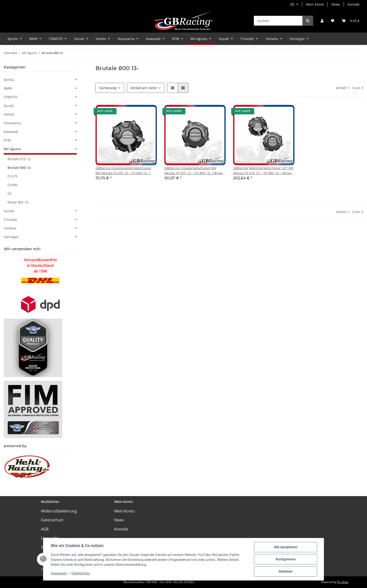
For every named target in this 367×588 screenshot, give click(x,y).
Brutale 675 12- (19, 159)
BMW (8, 88)
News (336, 4)
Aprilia (9, 80)
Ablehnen (285, 571)
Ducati (9, 106)
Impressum (59, 573)
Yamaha (10, 228)
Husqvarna (12, 123)
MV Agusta (12, 149)
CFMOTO (11, 97)
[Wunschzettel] (333, 21)
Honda (9, 114)
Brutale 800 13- (20, 168)
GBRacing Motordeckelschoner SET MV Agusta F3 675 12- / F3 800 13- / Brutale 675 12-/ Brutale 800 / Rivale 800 (264, 171)
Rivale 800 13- (18, 202)
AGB (45, 529)
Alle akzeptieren (285, 547)
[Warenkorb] (351, 21)
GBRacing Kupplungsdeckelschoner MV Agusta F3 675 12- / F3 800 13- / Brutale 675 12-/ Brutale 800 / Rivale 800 (124, 171)
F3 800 (13, 185)
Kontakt (354, 4)
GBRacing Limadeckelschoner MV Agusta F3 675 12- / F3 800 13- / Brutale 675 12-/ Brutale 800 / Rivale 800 (195, 171)
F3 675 (13, 176)
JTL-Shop (343, 582)
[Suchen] (278, 21)
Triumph (11, 220)
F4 (9, 194)
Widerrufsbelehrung (59, 511)
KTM (7, 140)
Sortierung (108, 88)
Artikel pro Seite (144, 88)
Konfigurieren (285, 559)
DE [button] (292, 4)
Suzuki (9, 211)
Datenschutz (52, 520)
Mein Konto (315, 4)
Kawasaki (11, 132)
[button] (322, 21)
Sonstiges (11, 237)
